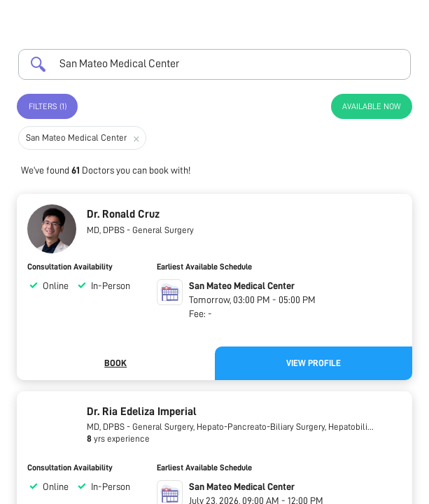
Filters (48, 106)
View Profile (314, 363)
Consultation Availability (70, 267)
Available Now (372, 106)
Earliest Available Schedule (204, 267)
